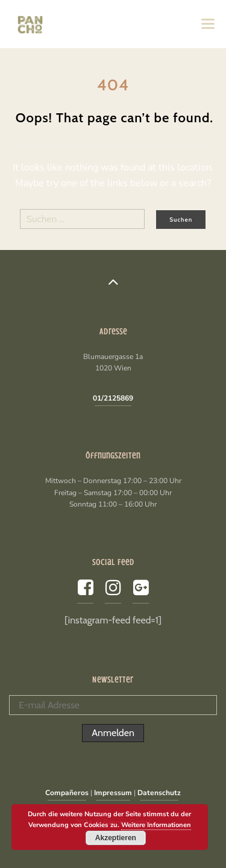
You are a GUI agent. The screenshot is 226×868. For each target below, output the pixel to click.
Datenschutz (159, 793)
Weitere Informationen (156, 825)
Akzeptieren (116, 838)
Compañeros (67, 793)
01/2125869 (113, 398)
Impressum (113, 793)
